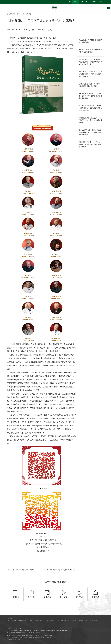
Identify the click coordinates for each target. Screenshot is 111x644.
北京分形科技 (17, 639)
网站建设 (9, 639)
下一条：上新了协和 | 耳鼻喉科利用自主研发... (59, 570)
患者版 (69, 2)
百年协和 (94, 2)
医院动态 (29, 14)
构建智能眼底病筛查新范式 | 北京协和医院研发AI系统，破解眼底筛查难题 (90, 120)
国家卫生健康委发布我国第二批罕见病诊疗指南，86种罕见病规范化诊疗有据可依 (90, 74)
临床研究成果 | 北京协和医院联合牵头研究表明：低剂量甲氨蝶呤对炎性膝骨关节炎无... (90, 62)
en (87, 2)
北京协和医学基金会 (63, 620)
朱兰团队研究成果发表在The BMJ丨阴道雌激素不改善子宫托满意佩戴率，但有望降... (90, 108)
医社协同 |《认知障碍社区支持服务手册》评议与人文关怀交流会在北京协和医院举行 (90, 96)
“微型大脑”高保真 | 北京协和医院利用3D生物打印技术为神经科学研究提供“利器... (90, 132)
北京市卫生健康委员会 (36, 620)
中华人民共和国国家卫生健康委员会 (17, 620)
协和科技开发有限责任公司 (80, 620)
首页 (18, 14)
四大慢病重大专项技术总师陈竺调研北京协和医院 (90, 41)
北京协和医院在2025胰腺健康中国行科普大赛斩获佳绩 (91, 51)
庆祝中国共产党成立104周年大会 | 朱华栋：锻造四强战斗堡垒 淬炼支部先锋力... (90, 144)
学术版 (75, 2)
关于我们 (18, 628)
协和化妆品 (94, 620)
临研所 (101, 2)
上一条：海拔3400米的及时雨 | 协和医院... (23, 570)
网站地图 (9, 628)
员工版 (82, 2)
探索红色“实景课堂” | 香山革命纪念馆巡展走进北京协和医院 (90, 85)
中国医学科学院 (50, 620)
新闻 (23, 14)
